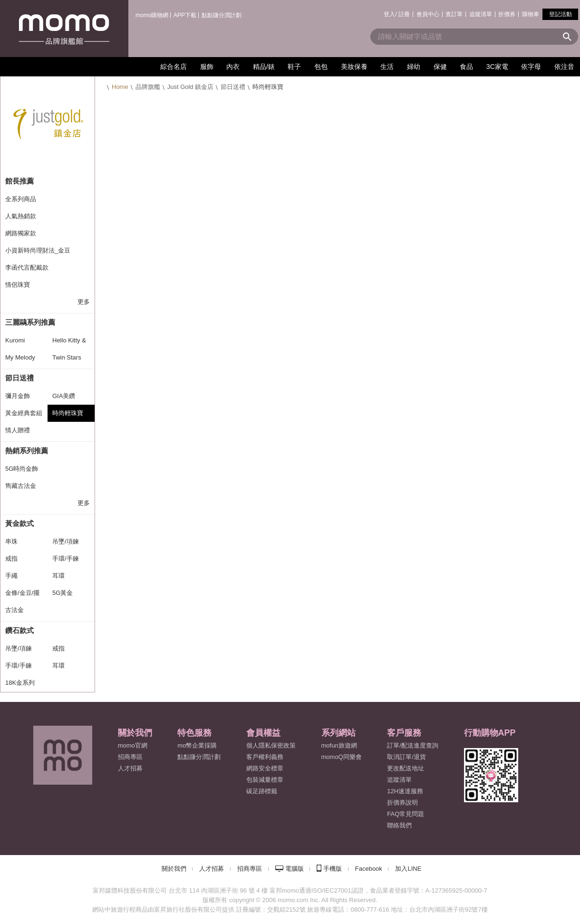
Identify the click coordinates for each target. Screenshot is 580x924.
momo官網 (133, 745)
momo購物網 (152, 15)
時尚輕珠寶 (68, 413)
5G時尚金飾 (22, 469)
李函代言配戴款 (27, 267)
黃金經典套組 (24, 413)
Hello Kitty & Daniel (69, 343)
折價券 (507, 14)
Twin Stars (67, 357)
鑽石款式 (19, 630)
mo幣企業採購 (197, 745)
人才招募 (212, 869)
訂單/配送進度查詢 (413, 745)
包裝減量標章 (265, 780)
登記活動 (561, 14)
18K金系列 (20, 683)
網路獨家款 (21, 233)
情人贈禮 (18, 430)
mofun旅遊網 (339, 745)
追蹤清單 (481, 14)
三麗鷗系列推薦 (30, 322)
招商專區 (130, 757)
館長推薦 (19, 181)
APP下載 (185, 15)
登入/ (390, 14)
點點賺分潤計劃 (222, 15)
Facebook (369, 869)
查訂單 (454, 14)
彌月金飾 (18, 396)
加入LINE (408, 869)
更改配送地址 (406, 768)
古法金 (14, 610)
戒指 (11, 559)
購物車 (531, 14)
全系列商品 (21, 199)
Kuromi (15, 340)
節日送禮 (233, 87)
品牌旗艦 (148, 87)
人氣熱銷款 (21, 216)
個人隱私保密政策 (271, 745)
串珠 (11, 541)
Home (120, 87)
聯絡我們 (399, 825)
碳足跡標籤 (262, 791)
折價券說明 (402, 802)
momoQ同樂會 (342, 757)
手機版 (333, 869)
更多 (84, 302)
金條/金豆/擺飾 (22, 595)
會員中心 (428, 14)
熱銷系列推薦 (27, 451)
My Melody (20, 357)
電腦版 (295, 869)
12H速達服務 (405, 791)
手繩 (11, 576)
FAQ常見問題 (406, 814)
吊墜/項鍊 (66, 541)
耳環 (58, 576)
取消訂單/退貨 (406, 757)
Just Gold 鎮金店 (191, 87)
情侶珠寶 (18, 285)
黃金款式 (19, 523)
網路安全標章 (265, 768)
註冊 (404, 14)
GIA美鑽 (64, 396)
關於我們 (174, 869)
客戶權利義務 (265, 757)
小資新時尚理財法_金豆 (38, 250)
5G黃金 (63, 593)
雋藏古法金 (21, 486)
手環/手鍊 (66, 559)
